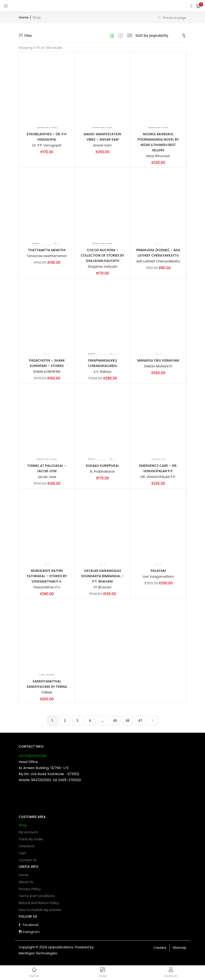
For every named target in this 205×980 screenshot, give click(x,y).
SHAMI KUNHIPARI (47, 372)
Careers (160, 949)
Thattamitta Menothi (47, 251)
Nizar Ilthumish (158, 156)
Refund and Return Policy (39, 905)
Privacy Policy (30, 891)
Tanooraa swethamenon (47, 256)
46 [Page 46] (128, 722)
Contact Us (28, 862)
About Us (26, 884)
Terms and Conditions (37, 898)
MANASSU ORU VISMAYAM (158, 361)
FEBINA (47, 694)
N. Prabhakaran (103, 472)
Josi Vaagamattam (158, 578)
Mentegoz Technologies (38, 955)
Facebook (29, 927)
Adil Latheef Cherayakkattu (158, 262)
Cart (22, 855)
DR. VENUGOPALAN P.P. (158, 478)
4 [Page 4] (90, 722)
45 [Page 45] (115, 722)
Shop (23, 827)
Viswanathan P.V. (47, 588)
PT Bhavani (102, 588)
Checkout (27, 848)
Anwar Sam (102, 146)
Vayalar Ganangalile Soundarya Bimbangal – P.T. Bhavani (102, 577)
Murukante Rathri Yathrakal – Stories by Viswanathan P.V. (47, 577)
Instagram (29, 934)
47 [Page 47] (140, 722)
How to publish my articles (40, 912)
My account (28, 834)
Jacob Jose (47, 478)
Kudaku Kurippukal (102, 467)
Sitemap (180, 949)
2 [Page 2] (65, 722)
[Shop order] (158, 36)
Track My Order (31, 841)
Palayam (158, 572)
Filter (25, 36)
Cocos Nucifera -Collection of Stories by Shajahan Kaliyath (102, 256)
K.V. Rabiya (103, 372)
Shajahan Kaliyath (102, 267)
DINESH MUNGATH (158, 367)
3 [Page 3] (77, 722)
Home (24, 17)
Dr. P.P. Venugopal (47, 146)
